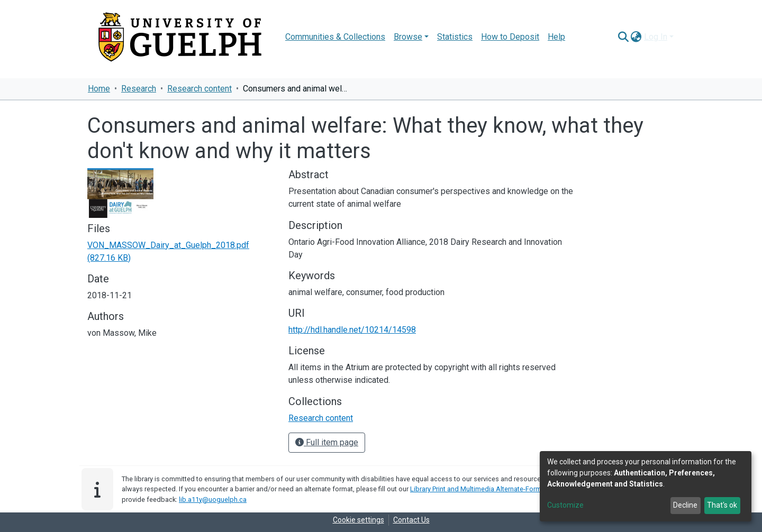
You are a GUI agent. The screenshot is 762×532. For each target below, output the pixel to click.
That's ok (722, 505)
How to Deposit (510, 37)
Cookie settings (359, 520)
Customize (565, 505)
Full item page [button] (327, 442)
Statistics (455, 37)
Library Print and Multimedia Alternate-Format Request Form (501, 489)
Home (99, 89)
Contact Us (411, 520)
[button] (636, 37)
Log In (656, 37)
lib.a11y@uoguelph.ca (213, 499)
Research (139, 89)
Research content (199, 89)
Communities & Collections (335, 37)
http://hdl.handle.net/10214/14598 (352, 330)
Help (556, 37)
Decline (685, 505)
